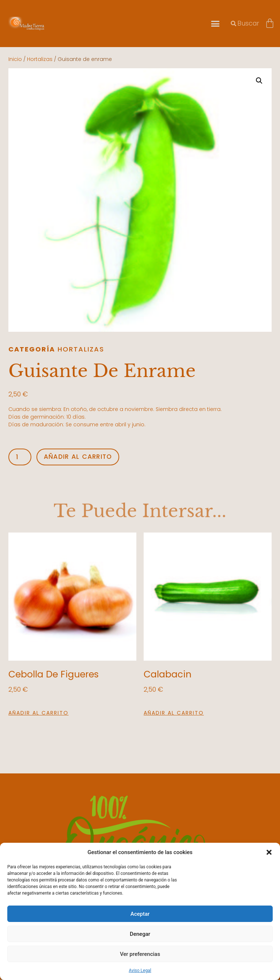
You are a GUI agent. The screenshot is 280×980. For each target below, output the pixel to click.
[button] (269, 852)
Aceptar (140, 914)
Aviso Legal (140, 971)
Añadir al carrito (80, 457)
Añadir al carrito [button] (38, 713)
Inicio (15, 59)
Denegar (140, 934)
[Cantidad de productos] (20, 457)
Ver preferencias (140, 954)
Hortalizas (40, 59)
